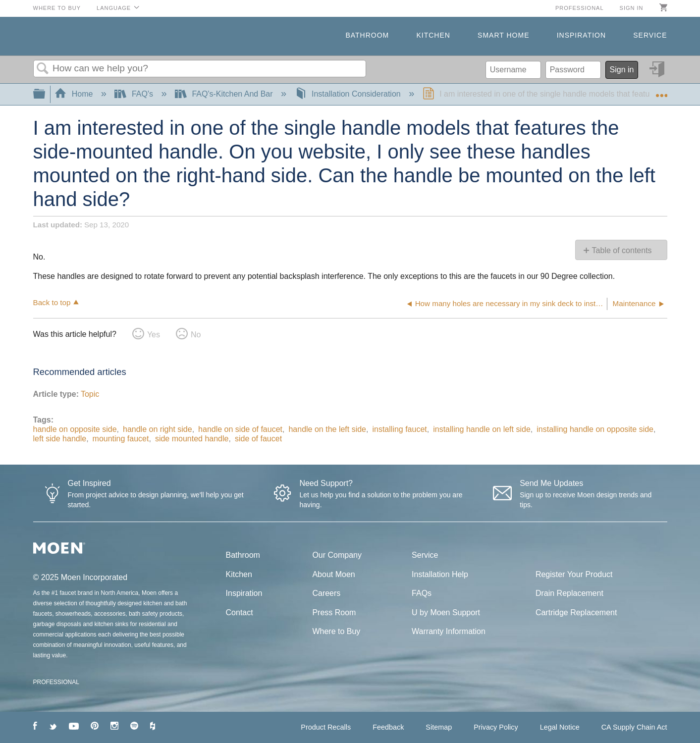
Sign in (632, 8)
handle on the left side (327, 429)
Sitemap (439, 727)
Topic (90, 394)
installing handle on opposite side (595, 429)
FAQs (422, 593)
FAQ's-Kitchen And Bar (225, 94)
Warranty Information (449, 631)
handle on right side (158, 429)
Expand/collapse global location (661, 91)
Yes (154, 335)
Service (650, 35)
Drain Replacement (569, 593)
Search (43, 69)
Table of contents (622, 250)
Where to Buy (57, 8)
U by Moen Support (446, 612)
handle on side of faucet (240, 429)
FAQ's (135, 94)
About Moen (333, 574)
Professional (580, 8)
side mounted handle (192, 439)
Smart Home (503, 35)
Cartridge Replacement (576, 612)
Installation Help (440, 574)
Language (114, 8)
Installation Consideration (349, 94)
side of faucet (258, 439)
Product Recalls (326, 727)
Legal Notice (560, 727)
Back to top (52, 302)
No (196, 335)
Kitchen (433, 35)
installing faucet (399, 429)
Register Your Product (574, 574)
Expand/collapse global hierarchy (46, 94)
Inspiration (581, 35)
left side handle (60, 439)
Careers (326, 593)
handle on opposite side (75, 429)
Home (75, 94)
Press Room (334, 612)
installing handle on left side (482, 429)
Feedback (388, 727)
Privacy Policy (496, 727)
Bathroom (367, 35)
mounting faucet (121, 439)
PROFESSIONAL (56, 682)
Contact (240, 612)
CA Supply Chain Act (634, 727)
